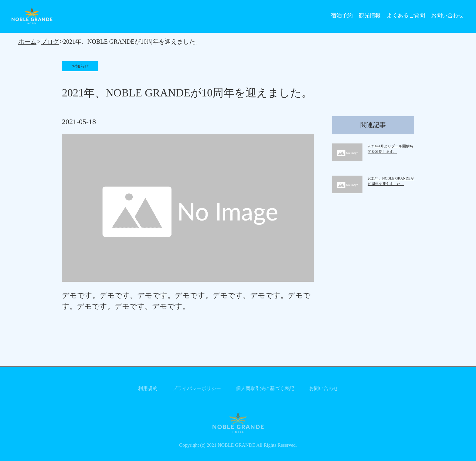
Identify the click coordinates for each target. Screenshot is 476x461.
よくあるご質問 (406, 15)
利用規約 (148, 388)
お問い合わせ (447, 15)
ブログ (50, 42)
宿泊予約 (342, 15)
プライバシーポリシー (197, 388)
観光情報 (370, 15)
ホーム (27, 42)
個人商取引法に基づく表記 (265, 388)
